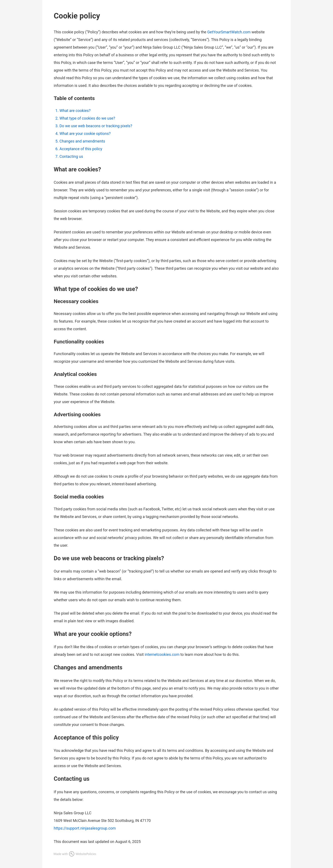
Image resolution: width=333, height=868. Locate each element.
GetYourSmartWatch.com (229, 32)
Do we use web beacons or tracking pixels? (96, 126)
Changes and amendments (82, 141)
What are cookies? (75, 111)
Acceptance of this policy (81, 149)
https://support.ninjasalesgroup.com (85, 828)
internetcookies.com (162, 654)
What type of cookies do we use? (87, 118)
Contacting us (71, 156)
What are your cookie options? (85, 133)
